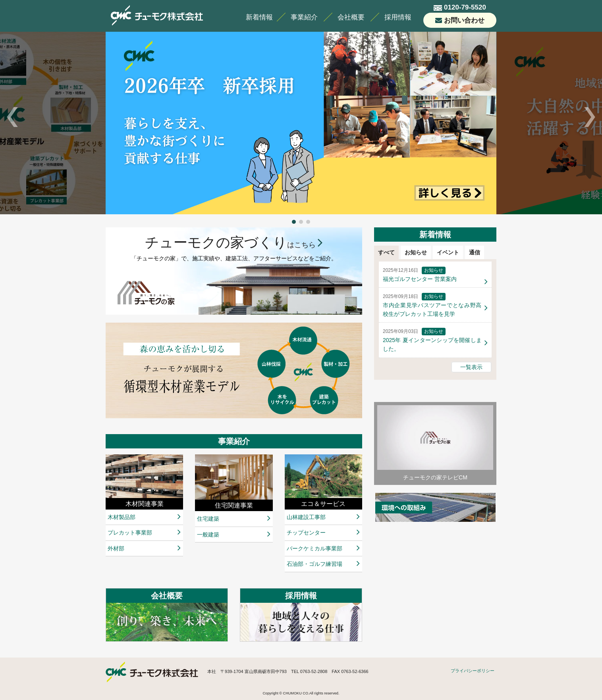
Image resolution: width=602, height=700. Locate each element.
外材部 (116, 548)
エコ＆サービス (323, 504)
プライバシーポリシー (473, 671)
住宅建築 (208, 519)
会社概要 (351, 17)
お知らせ (416, 252)
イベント (448, 252)
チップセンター (306, 533)
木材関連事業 (145, 504)
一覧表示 (471, 367)
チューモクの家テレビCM (435, 443)
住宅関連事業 (234, 505)
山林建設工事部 (306, 517)
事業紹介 (304, 17)
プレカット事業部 (130, 533)
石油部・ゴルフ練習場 (315, 564)
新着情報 (259, 17)
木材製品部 (122, 517)
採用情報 (398, 17)
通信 (475, 252)
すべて (386, 252)
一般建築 (208, 535)
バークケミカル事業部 (315, 548)
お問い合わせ (464, 20)
